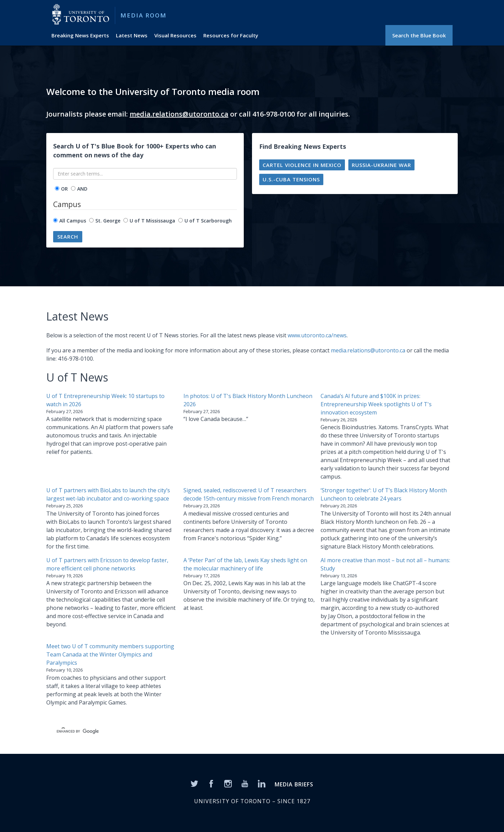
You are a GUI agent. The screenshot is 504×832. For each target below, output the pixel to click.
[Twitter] (194, 783)
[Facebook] (211, 783)
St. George (108, 221)
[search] (158, 731)
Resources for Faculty (231, 35)
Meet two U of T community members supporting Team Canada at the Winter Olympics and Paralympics (110, 654)
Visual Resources (175, 35)
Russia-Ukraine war (381, 165)
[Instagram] (228, 783)
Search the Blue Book (419, 35)
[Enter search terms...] (145, 174)
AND (82, 189)
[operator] (57, 188)
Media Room (143, 15)
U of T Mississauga (152, 221)
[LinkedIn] (262, 783)
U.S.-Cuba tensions (291, 179)
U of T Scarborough (208, 221)
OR (64, 189)
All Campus (73, 221)
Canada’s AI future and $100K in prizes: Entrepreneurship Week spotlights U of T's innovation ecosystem (376, 404)
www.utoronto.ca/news (317, 335)
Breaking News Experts (80, 35)
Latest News (132, 35)
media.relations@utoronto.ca (179, 114)
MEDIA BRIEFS (294, 784)
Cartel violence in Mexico (302, 165)
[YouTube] (245, 783)
